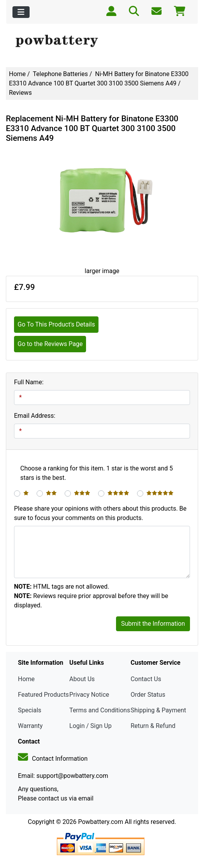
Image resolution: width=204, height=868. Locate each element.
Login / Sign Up (91, 726)
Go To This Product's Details (56, 324)
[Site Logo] (102, 41)
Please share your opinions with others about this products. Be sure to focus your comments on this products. (100, 513)
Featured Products (43, 695)
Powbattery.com (100, 822)
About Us (82, 679)
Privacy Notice (89, 695)
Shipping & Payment (158, 710)
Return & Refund (153, 726)
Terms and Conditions (100, 710)
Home (17, 74)
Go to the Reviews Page (50, 344)
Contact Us (146, 679)
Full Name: (29, 382)
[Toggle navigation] (21, 12)
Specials (30, 710)
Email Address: (35, 416)
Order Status (148, 695)
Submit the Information (153, 624)
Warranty (30, 726)
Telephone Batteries (60, 74)
